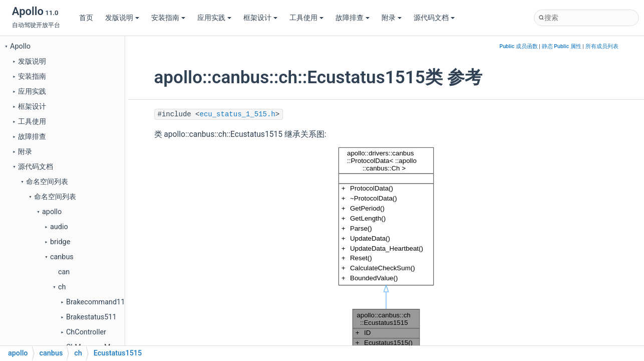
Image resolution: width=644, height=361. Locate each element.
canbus (62, 257)
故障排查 (353, 18)
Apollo (20, 46)
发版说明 (122, 18)
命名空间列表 (47, 182)
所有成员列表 (602, 46)
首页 (86, 18)
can (64, 272)
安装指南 (168, 18)
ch (62, 287)
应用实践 (214, 18)
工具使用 (306, 18)
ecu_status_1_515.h (238, 114)
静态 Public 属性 (562, 46)
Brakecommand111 (97, 302)
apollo (52, 212)
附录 (392, 18)
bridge (60, 242)
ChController (86, 332)
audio (59, 227)
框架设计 (260, 18)
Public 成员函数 (518, 46)
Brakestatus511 (91, 317)
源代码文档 (434, 18)
